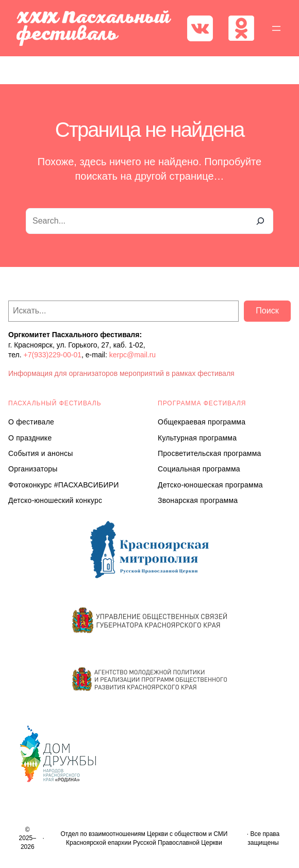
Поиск (267, 311)
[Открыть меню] (276, 28)
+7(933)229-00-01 (53, 355)
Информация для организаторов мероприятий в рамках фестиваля (121, 373)
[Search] (260, 221)
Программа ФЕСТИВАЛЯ (202, 403)
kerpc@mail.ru (132, 355)
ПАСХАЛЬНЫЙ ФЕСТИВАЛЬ (55, 403)
